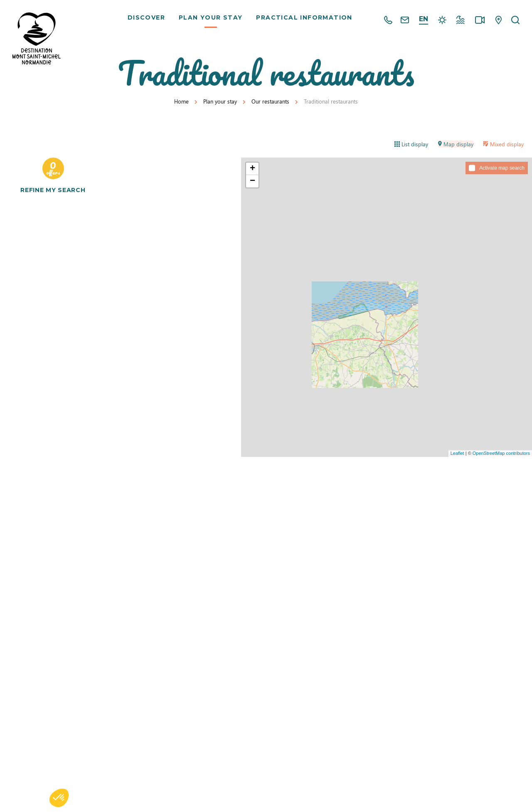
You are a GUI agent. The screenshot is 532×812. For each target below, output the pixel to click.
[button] (59, 798)
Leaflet (457, 453)
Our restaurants (270, 101)
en (424, 19)
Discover (148, 21)
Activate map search (502, 168)
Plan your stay (212, 21)
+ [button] (252, 169)
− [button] (252, 181)
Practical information (305, 21)
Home (181, 101)
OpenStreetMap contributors (501, 453)
